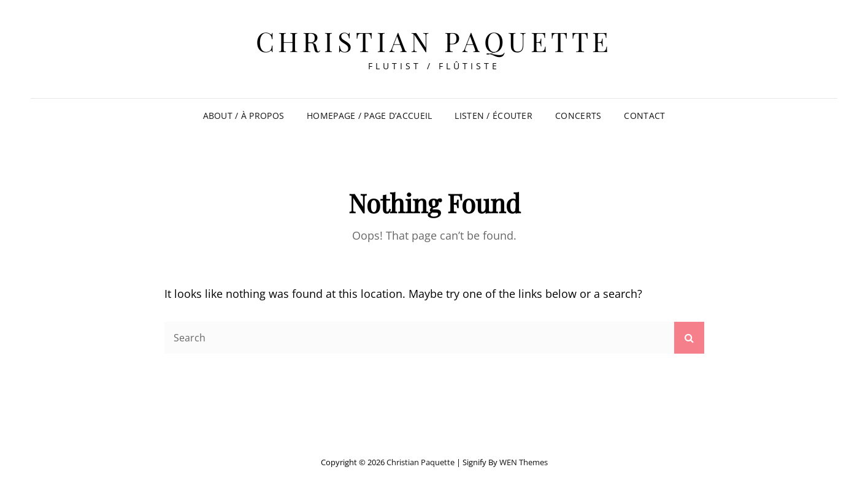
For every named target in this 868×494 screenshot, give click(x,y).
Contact (644, 116)
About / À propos (244, 116)
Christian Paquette (434, 41)
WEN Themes (524, 462)
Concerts (578, 116)
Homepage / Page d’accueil (369, 116)
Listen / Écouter (494, 116)
